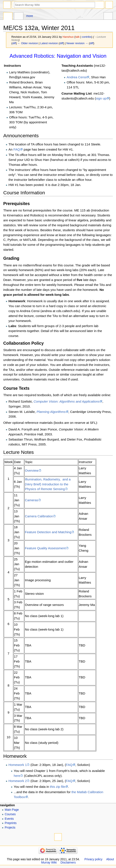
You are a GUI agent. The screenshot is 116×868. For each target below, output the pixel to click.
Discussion (19, 17)
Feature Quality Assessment (45, 548)
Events (9, 819)
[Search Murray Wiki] (54, 5)
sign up (101, 98)
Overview (32, 470)
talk (77, 37)
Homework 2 (18, 781)
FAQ (17, 149)
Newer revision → (77, 43)
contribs (87, 37)
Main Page (12, 810)
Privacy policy (93, 859)
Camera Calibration (39, 516)
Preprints (11, 823)
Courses (10, 814)
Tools (108, 17)
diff (14, 43)
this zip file (58, 787)
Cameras (32, 500)
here (17, 776)
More (29, 16)
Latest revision (49, 43)
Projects (10, 828)
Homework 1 (18, 765)
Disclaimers (68, 863)
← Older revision (28, 43)
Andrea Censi (77, 77)
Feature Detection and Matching (48, 532)
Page (8, 17)
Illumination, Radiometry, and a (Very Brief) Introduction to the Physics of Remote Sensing (48, 484)
